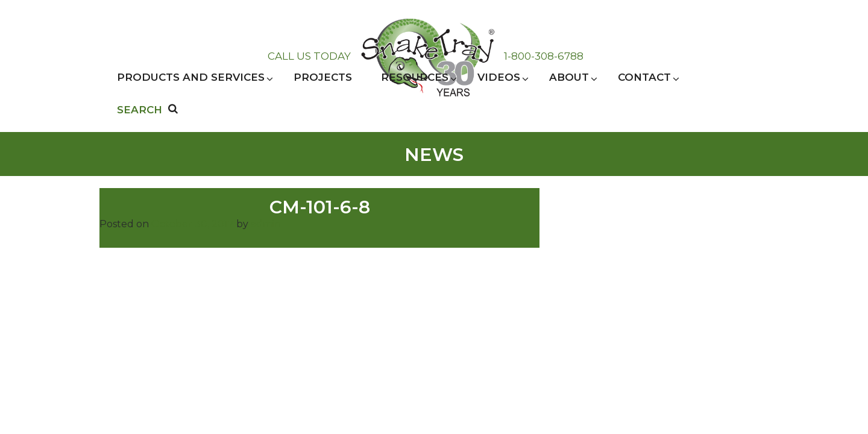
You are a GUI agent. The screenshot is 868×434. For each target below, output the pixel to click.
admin (266, 224)
